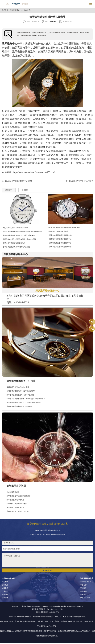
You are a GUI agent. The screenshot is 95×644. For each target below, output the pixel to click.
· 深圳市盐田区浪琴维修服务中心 (60, 247)
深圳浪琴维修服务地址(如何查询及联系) (21, 391)
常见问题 (83, 591)
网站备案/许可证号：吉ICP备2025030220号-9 (47, 609)
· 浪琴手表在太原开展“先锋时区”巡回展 (16, 247)
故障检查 (5, 588)
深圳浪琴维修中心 (16, 10)
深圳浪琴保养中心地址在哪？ (83, 181)
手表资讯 (83, 595)
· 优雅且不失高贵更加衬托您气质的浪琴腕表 (64, 228)
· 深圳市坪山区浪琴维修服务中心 (60, 239)
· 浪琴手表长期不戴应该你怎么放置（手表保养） (19, 235)
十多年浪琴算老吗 (13, 492)
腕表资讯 (27, 10)
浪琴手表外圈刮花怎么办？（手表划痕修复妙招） (24, 403)
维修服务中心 (85, 598)
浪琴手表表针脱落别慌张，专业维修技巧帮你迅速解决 (26, 399)
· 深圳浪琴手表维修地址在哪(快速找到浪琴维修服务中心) (22, 232)
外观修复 (5, 595)
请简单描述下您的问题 (47, 560)
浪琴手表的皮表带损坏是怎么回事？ (19, 406)
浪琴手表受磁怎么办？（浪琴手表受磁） (21, 395)
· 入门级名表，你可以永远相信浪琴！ (15, 228)
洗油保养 (5, 591)
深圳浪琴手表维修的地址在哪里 (18, 387)
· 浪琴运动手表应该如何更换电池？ (14, 243)
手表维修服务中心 (87, 582)
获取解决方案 (48, 570)
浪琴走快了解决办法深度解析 (17, 504)
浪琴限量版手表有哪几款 (15, 500)
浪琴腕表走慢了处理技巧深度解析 (19, 496)
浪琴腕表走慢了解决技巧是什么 (18, 511)
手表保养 (83, 585)
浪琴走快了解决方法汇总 (15, 507)
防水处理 (5, 585)
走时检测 (5, 582)
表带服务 (5, 598)
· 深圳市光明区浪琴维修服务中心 (60, 235)
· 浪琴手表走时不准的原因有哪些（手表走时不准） (20, 239)
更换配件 (83, 588)
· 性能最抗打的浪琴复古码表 (58, 231)
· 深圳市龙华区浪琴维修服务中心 (60, 243)
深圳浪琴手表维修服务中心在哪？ (20, 181)
